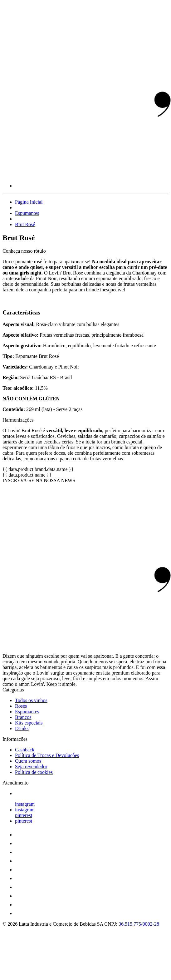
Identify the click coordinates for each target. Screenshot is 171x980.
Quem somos (28, 761)
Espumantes (27, 213)
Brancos (23, 717)
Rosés (21, 706)
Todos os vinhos (31, 700)
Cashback (25, 750)
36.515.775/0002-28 (139, 924)
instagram (25, 804)
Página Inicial (29, 202)
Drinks (22, 728)
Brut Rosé (25, 224)
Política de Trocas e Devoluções (47, 755)
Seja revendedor (31, 767)
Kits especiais (29, 723)
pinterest (24, 815)
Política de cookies (34, 772)
